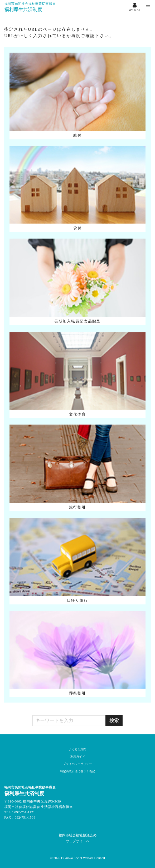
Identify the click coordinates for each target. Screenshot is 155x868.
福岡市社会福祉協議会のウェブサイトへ (78, 838)
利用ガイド (78, 756)
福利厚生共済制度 (30, 7)
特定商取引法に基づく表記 (77, 771)
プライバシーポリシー (77, 764)
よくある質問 (77, 749)
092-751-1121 (25, 812)
